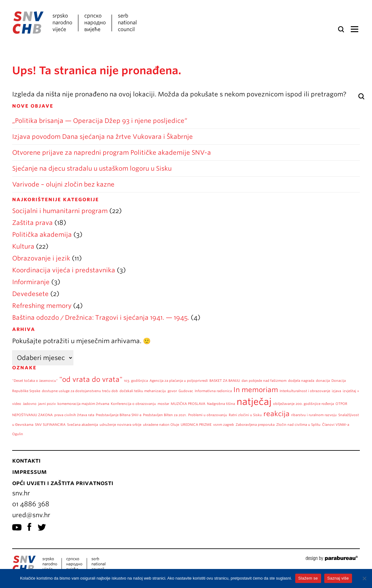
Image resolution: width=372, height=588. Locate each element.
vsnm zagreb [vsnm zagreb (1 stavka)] (224, 425)
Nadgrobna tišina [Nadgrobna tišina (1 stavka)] (221, 404)
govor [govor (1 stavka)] (172, 391)
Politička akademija (42, 235)
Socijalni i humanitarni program (60, 211)
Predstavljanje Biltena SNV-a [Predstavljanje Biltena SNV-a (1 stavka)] (119, 415)
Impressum (29, 472)
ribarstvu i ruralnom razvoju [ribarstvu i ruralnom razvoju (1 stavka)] (314, 415)
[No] (364, 578)
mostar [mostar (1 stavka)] (163, 404)
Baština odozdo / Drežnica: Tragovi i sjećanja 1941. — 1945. (101, 318)
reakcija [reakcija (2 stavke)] (277, 414)
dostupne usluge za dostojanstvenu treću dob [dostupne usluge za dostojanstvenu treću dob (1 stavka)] (80, 391)
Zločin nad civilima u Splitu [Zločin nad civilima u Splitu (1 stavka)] (298, 425)
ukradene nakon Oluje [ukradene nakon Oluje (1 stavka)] (161, 425)
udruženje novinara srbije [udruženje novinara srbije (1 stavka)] (120, 425)
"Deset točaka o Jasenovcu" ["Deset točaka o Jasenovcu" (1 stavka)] (35, 381)
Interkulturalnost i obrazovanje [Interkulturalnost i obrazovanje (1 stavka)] (305, 391)
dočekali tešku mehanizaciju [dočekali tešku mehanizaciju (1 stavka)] (143, 391)
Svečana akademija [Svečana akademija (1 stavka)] (83, 425)
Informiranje (31, 282)
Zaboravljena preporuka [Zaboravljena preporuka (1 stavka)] (255, 425)
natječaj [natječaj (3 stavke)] (254, 402)
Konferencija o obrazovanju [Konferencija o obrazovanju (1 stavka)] (133, 404)
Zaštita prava (32, 223)
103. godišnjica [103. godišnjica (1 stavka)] (136, 381)
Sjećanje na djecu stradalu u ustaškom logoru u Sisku (92, 168)
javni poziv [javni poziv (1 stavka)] (47, 404)
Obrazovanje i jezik (41, 258)
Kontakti (26, 460)
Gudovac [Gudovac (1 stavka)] (186, 391)
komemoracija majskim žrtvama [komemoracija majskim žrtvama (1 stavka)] (83, 404)
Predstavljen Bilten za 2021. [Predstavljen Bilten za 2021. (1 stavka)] (165, 415)
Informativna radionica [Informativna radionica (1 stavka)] (213, 391)
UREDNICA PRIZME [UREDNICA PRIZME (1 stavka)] (196, 425)
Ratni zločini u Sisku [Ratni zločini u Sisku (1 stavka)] (245, 415)
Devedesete (30, 294)
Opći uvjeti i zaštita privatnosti (63, 483)
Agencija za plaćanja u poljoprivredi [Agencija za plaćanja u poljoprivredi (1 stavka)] (179, 381)
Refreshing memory (42, 306)
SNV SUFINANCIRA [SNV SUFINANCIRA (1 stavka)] (50, 425)
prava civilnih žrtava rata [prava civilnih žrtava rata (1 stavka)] (74, 415)
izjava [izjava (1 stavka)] (336, 391)
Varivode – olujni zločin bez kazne (63, 184)
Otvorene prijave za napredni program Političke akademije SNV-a (112, 153)
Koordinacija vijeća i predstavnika (64, 270)
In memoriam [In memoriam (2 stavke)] (256, 390)
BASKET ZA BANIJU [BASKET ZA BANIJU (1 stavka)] (225, 381)
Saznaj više (338, 578)
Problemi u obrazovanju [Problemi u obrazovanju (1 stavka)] (208, 415)
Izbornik (354, 29)
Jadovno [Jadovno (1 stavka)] (30, 404)
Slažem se (308, 578)
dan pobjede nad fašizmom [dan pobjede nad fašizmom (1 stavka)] (264, 381)
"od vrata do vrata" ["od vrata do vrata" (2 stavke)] (91, 379)
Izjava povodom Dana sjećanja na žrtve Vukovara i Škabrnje (103, 137)
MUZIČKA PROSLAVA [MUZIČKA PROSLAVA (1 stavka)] (188, 404)
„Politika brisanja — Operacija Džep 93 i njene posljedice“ (100, 121)
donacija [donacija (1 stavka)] (323, 381)
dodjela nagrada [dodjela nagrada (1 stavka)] (301, 381)
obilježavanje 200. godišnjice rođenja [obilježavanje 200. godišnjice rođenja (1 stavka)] (303, 404)
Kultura (23, 246)
